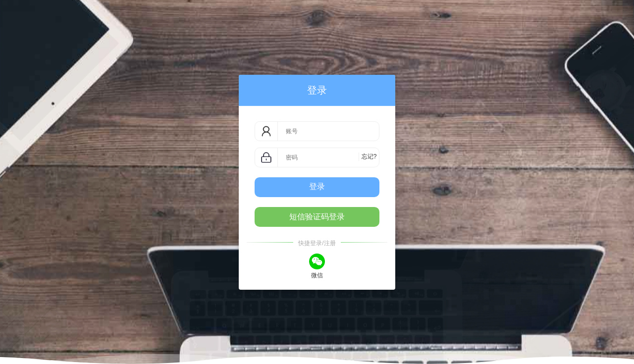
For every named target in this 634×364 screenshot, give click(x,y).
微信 (317, 265)
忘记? (369, 156)
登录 (317, 186)
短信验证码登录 (317, 217)
